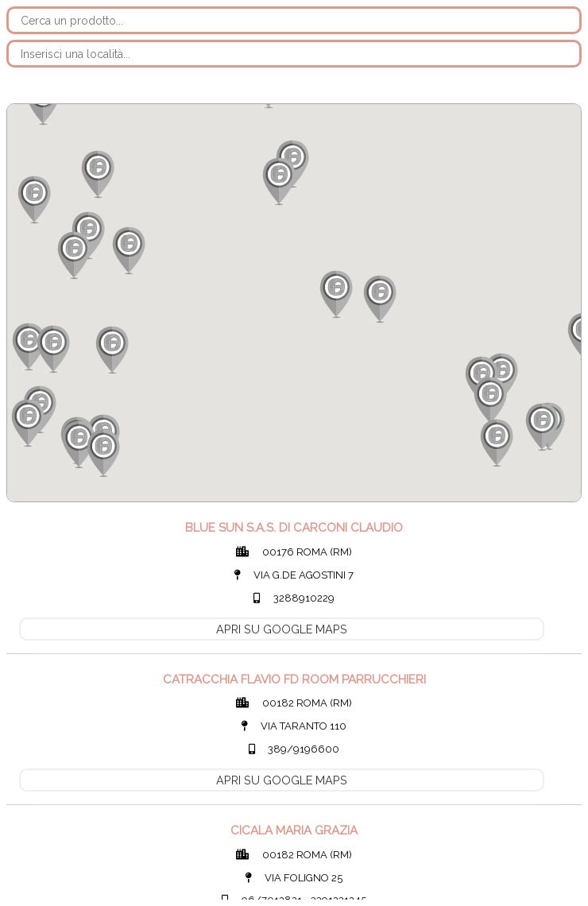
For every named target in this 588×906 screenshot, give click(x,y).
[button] (489, 401)
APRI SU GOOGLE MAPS (282, 629)
